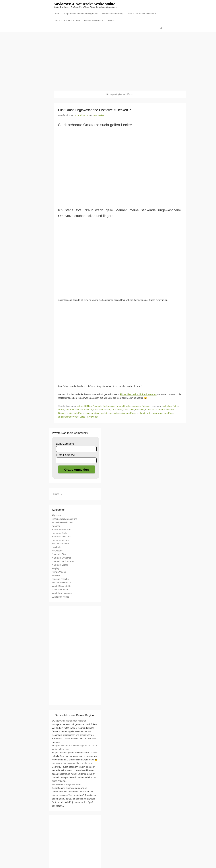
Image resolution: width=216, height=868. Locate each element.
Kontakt (112, 21)
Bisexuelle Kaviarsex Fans (65, 519)
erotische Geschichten (63, 523)
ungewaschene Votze (68, 417)
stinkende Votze (144, 413)
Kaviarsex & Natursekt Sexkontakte (85, 4)
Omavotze (63, 413)
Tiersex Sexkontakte (62, 583)
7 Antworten (93, 417)
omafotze (140, 410)
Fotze (176, 406)
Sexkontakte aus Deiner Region (74, 715)
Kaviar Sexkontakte (61, 530)
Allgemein (57, 516)
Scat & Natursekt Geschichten (142, 14)
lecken (61, 410)
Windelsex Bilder (60, 590)
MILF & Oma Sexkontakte (67, 21)
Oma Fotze (117, 410)
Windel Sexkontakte (62, 586)
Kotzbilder (57, 547)
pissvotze (115, 413)
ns (91, 410)
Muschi (75, 410)
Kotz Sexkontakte (60, 544)
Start (57, 14)
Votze (82, 417)
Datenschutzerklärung (113, 14)
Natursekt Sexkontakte (104, 406)
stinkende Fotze (128, 413)
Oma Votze (129, 410)
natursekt (84, 410)
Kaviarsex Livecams (62, 537)
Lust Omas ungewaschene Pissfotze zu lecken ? (94, 110)
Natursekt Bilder (84, 406)
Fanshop (56, 526)
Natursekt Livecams (61, 558)
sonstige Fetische (142, 406)
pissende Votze (92, 413)
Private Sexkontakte (94, 21)
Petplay (56, 569)
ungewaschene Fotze (163, 413)
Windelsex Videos (61, 597)
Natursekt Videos (124, 406)
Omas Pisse (151, 410)
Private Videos (59, 572)
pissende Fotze (76, 413)
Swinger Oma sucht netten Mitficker (69, 721)
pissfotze (105, 413)
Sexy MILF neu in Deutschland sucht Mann (73, 764)
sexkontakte (98, 116)
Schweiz (56, 576)
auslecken (167, 406)
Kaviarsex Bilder (60, 533)
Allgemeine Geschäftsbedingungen (81, 14)
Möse (68, 410)
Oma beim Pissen (102, 410)
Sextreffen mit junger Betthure (66, 785)
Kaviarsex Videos (60, 540)
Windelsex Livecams (62, 593)
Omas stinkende (166, 410)
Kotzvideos (57, 551)
